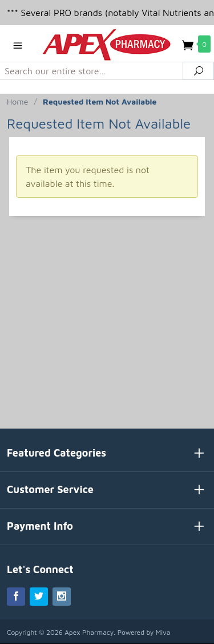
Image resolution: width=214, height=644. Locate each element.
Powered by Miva (144, 632)
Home (17, 101)
